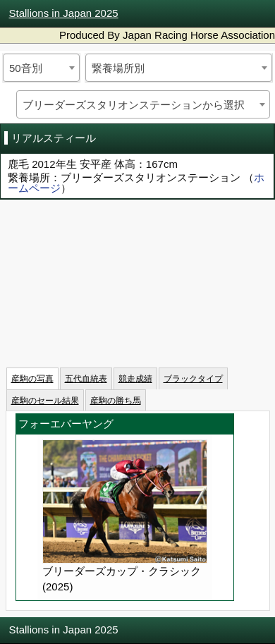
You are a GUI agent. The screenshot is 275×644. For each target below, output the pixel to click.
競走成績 (135, 379)
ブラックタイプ (193, 379)
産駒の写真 (32, 379)
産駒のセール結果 (45, 401)
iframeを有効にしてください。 (138, 279)
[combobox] (41, 68)
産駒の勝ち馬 (116, 401)
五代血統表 (86, 379)
